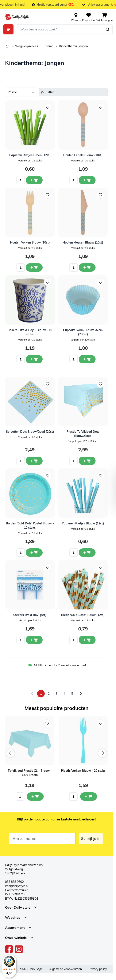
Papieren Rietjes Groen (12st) (30, 155)
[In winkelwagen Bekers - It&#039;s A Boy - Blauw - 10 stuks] (34, 359)
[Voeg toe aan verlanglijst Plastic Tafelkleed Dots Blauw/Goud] (101, 384)
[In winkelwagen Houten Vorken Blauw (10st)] (34, 267)
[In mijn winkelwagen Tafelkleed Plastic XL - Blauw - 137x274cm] (35, 797)
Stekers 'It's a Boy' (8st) (30, 615)
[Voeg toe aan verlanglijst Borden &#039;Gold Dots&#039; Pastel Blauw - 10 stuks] (48, 476)
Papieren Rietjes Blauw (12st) (83, 523)
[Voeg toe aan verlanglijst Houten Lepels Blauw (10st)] (101, 107)
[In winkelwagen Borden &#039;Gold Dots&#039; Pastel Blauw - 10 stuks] (34, 553)
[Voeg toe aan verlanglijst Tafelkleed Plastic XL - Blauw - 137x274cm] (47, 723)
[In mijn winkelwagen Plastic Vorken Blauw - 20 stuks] (89, 797)
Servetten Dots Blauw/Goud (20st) (30, 432)
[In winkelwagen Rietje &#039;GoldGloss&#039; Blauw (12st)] (87, 640)
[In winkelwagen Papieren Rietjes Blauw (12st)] (87, 553)
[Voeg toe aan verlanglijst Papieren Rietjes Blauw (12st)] (101, 476)
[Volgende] (81, 694)
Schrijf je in (91, 838)
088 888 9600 (14, 882)
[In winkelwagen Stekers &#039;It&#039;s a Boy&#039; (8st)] (34, 640)
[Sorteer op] (21, 92)
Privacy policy (98, 969)
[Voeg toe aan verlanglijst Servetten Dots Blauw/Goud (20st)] (48, 384)
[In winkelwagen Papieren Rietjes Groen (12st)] (34, 180)
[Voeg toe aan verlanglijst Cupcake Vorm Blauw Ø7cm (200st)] (101, 282)
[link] (32, 694)
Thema (49, 46)
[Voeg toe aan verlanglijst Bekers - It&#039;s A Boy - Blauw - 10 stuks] (48, 282)
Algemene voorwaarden (66, 969)
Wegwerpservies (27, 46)
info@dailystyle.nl (17, 886)
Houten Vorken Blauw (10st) (30, 242)
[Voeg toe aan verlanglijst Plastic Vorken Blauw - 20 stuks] (101, 723)
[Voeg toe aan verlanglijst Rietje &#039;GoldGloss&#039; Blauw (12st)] (101, 567)
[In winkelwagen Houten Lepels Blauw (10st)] (87, 180)
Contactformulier (16, 890)
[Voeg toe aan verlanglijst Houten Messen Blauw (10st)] (101, 195)
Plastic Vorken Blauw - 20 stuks (83, 771)
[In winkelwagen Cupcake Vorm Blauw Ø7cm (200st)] (87, 359)
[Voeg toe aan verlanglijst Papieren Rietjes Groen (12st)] (48, 107)
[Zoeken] (108, 29)
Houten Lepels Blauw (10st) (83, 155)
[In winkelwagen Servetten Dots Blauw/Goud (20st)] (34, 461)
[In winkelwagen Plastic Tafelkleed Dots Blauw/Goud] (87, 461)
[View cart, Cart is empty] (105, 17)
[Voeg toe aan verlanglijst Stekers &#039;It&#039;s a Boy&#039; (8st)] (48, 567)
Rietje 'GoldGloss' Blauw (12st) (83, 615)
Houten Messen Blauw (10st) (83, 242)
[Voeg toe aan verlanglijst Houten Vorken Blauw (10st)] (48, 195)
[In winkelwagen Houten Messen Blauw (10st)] (87, 267)
